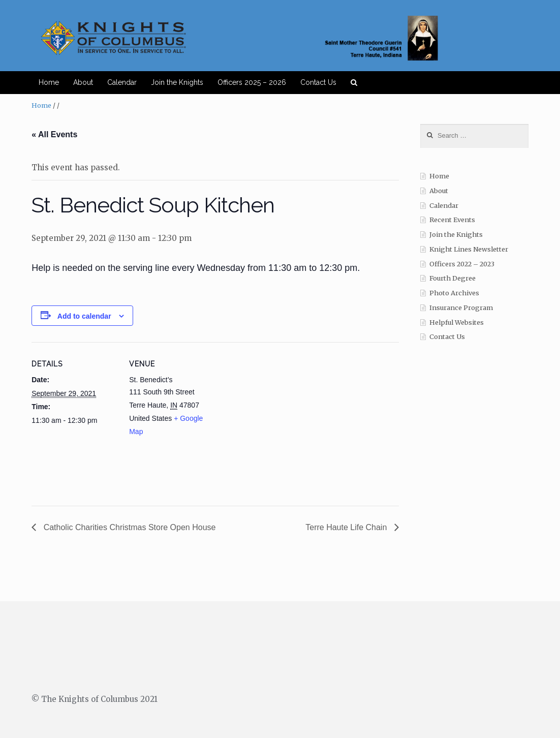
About (83, 82)
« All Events (54, 134)
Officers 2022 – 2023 (462, 264)
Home (49, 82)
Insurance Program (461, 308)
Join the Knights (177, 82)
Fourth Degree (453, 278)
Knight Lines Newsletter (469, 249)
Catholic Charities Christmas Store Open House (128, 527)
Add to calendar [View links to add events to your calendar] (84, 316)
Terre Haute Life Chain (347, 527)
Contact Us (318, 82)
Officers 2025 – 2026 (252, 82)
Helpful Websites (457, 322)
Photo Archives (454, 293)
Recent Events (452, 220)
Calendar (122, 82)
